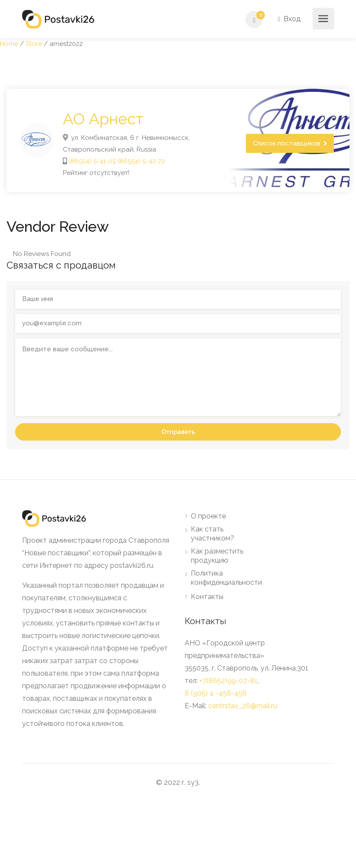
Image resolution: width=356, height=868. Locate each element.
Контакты (207, 597)
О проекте (208, 516)
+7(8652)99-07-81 (229, 681)
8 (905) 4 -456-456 (216, 693)
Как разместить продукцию (217, 556)
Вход (289, 19)
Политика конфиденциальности (226, 578)
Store (34, 44)
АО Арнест (103, 119)
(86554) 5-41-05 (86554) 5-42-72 (117, 161)
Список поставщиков (287, 143)
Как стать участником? (212, 534)
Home (9, 44)
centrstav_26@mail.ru (243, 706)
